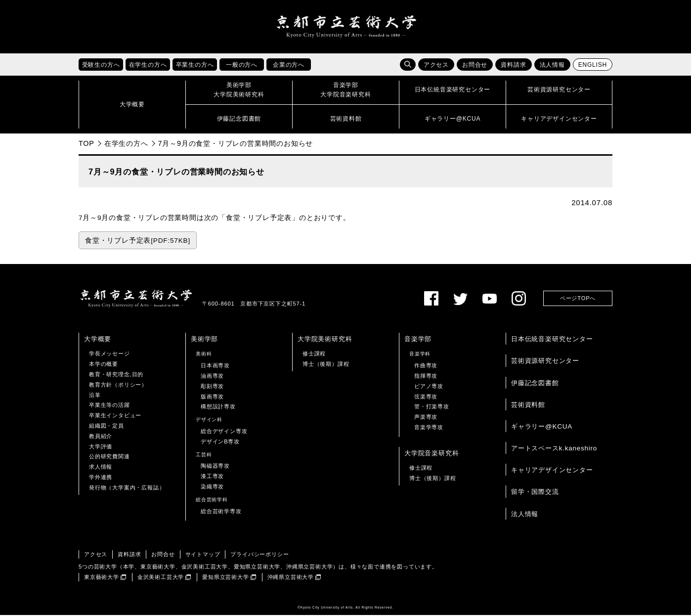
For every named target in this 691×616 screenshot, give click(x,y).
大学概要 (98, 340)
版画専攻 (212, 397)
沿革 (95, 396)
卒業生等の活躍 (109, 406)
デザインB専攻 (220, 442)
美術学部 (204, 340)
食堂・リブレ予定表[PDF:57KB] (138, 242)
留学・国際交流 (535, 493)
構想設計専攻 (218, 408)
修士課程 (314, 355)
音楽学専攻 (429, 428)
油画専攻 (212, 377)
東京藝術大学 (102, 578)
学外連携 (101, 478)
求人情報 (101, 468)
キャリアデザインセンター (552, 471)
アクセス (436, 66)
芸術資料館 (528, 406)
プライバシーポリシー (259, 556)
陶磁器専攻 (215, 467)
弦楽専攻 (426, 397)
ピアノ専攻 (429, 387)
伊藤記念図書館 (535, 384)
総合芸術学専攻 (221, 512)
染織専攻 (212, 487)
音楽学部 (418, 340)
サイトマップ (203, 556)
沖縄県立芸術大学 (291, 578)
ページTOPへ (578, 300)
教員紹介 (101, 437)
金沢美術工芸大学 (161, 578)
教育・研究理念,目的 (116, 375)
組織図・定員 (107, 427)
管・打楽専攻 (432, 408)
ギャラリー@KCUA (542, 427)
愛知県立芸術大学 (225, 578)
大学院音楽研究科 (432, 454)
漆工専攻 (212, 477)
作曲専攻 (426, 366)
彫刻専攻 (212, 387)
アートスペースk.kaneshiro (554, 449)
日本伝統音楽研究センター (552, 340)
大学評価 (101, 447)
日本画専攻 (215, 366)
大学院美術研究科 (325, 340)
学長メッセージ (109, 355)
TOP (86, 144)
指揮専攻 (426, 377)
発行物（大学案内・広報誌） (127, 488)
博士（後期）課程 (326, 365)
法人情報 (552, 66)
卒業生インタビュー (115, 416)
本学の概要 (104, 365)
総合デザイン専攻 (224, 432)
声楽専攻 (426, 418)
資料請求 (513, 66)
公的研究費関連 (109, 458)
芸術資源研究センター (545, 362)
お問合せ (475, 66)
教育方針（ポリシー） (118, 386)
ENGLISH (593, 66)
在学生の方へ (126, 144)
